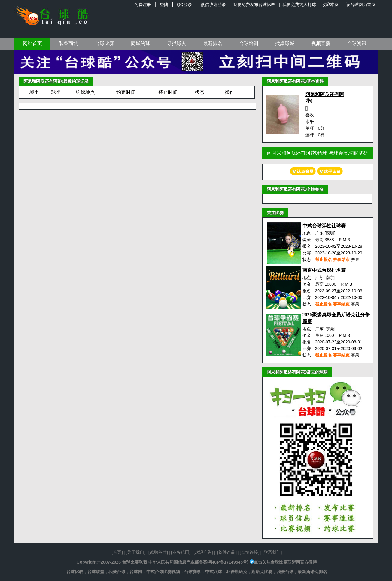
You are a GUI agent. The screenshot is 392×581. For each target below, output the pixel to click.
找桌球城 (285, 43)
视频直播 (321, 43)
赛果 (355, 260)
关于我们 (135, 552)
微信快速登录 (213, 5)
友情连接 (250, 552)
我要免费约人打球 (299, 5)
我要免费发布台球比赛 (254, 5)
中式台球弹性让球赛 (324, 226)
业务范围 (181, 552)
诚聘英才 (158, 552)
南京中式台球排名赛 (324, 270)
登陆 (164, 5)
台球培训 (249, 43)
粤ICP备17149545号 (228, 562)
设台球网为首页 (361, 5)
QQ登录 (184, 5)
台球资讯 (357, 43)
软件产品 (227, 552)
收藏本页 (330, 5)
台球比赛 (105, 43)
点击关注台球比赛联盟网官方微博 (285, 562)
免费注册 (143, 5)
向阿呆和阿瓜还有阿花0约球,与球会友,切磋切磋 (318, 153)
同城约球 (141, 43)
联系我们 (272, 552)
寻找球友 (177, 43)
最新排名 (213, 43)
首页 (117, 552)
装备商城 (68, 43)
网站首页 (32, 43)
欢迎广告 (203, 552)
